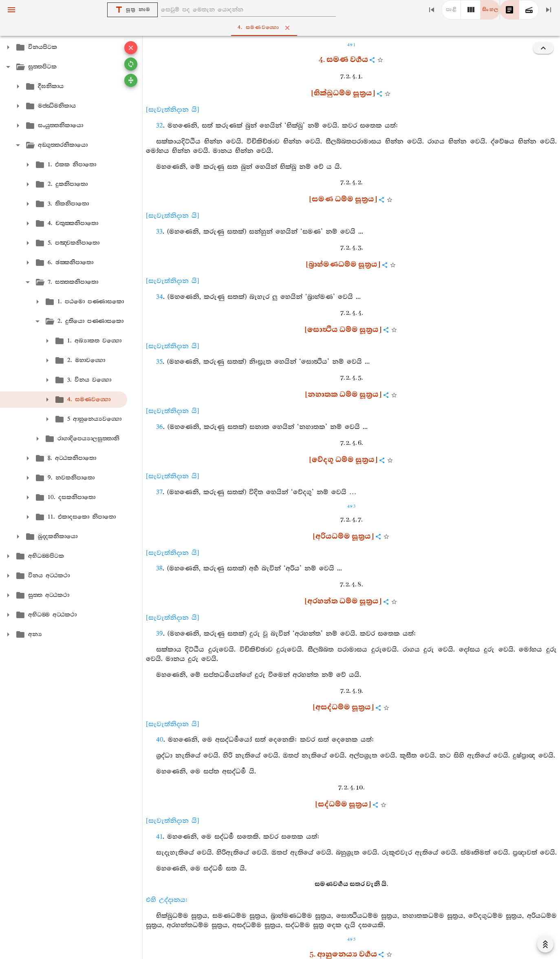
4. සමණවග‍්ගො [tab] (282, 28)
